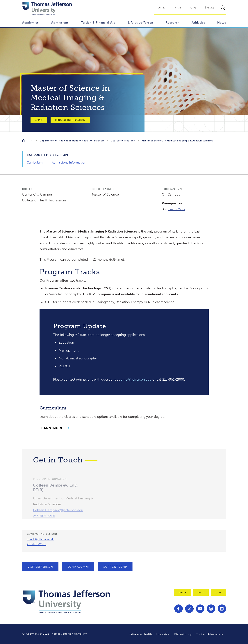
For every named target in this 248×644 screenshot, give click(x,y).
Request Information (70, 120)
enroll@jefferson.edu (136, 379)
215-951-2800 (37, 544)
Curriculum (35, 162)
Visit (178, 8)
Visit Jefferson (40, 567)
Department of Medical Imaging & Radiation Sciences (72, 141)
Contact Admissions (209, 634)
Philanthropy (183, 634)
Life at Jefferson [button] (141, 22)
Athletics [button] (198, 22)
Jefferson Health (141, 634)
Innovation (163, 634)
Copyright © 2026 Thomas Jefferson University (57, 634)
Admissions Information (69, 162)
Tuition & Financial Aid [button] (98, 22)
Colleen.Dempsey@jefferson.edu (58, 515)
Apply (162, 8)
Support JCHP (115, 567)
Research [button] (172, 22)
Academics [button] (30, 22)
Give (193, 8)
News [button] (222, 22)
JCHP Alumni (78, 567)
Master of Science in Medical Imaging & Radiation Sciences (177, 141)
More (209, 8)
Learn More (177, 209)
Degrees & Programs (123, 141)
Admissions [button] (60, 22)
